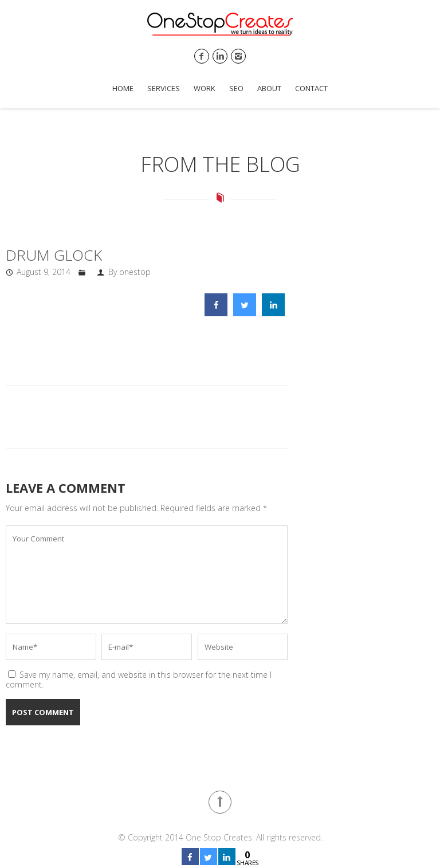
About (269, 89)
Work (205, 89)
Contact (311, 89)
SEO (236, 89)
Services (164, 89)
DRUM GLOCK (54, 255)
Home (123, 89)
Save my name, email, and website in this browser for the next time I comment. (139, 680)
